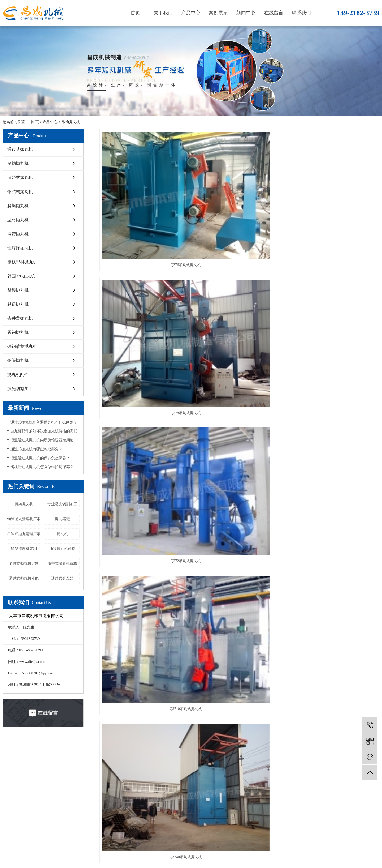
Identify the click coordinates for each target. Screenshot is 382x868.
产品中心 (191, 13)
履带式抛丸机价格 (62, 564)
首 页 (35, 122)
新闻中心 (246, 13)
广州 (359, 851)
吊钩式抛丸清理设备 (143, 530)
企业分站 (28, 861)
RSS (58, 861)
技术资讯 (124, 787)
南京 (317, 851)
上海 (309, 851)
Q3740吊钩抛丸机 (239, 365)
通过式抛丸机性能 (24, 578)
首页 (135, 13)
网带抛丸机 (18, 234)
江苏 (301, 851)
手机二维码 (324, 796)
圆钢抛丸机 (18, 332)
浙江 (325, 851)
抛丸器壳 (62, 519)
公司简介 (47, 770)
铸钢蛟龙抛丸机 (22, 346)
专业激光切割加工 (62, 504)
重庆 (367, 851)
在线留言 (274, 13)
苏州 (351, 851)
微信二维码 (361, 796)
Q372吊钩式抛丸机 (335, 200)
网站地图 (45, 861)
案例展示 (218, 13)
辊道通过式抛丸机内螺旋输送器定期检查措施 (45, 440)
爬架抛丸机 (18, 206)
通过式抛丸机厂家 (227, 851)
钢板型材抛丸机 (22, 262)
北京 (342, 851)
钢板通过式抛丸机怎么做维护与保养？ (42, 467)
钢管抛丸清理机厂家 (24, 519)
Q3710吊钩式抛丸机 (143, 282)
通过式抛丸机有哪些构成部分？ (36, 449)
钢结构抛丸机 (20, 192)
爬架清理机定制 (24, 549)
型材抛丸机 (18, 220)
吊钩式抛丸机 (336, 365)
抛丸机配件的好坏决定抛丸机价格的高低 (44, 431)
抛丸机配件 (18, 375)
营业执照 (47, 787)
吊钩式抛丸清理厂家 (24, 534)
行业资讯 (124, 779)
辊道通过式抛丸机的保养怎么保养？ (40, 458)
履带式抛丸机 (20, 178)
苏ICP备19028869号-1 (133, 851)
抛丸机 (62, 534)
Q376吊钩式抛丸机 (143, 200)
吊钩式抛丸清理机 (239, 448)
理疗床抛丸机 (20, 248)
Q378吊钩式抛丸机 (239, 200)
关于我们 (163, 13)
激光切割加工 (20, 389)
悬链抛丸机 (18, 304)
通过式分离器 (62, 578)
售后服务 (47, 796)
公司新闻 (124, 770)
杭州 (334, 851)
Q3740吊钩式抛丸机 (239, 282)
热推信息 (10, 861)
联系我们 (301, 13)
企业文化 (47, 779)
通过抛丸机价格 (62, 549)
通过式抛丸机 (20, 149)
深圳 (376, 851)
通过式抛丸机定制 (24, 564)
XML (68, 861)
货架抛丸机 (18, 290)
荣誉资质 (47, 804)
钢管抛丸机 (18, 360)
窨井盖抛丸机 (20, 318)
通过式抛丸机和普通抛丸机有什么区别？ (44, 422)
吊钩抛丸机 (71, 122)
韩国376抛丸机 (21, 276)
